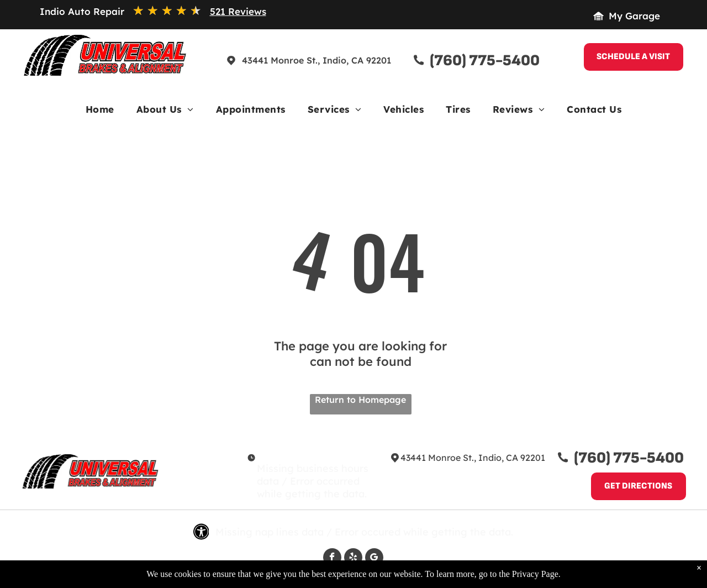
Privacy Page (535, 578)
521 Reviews (238, 11)
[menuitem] (100, 112)
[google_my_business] (374, 559)
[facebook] (332, 559)
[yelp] (353, 559)
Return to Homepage (360, 400)
